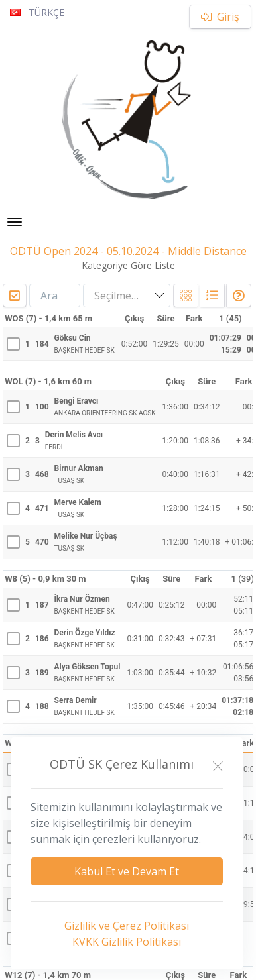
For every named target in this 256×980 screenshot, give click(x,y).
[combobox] (127, 296)
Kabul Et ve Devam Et (127, 871)
